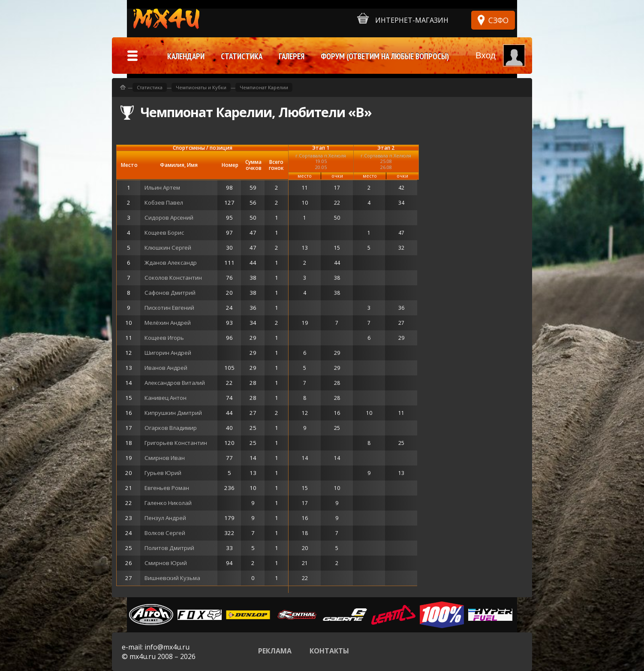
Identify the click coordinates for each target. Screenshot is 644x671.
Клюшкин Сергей (168, 248)
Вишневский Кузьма (172, 578)
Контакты (329, 651)
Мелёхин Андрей (168, 323)
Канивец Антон (166, 398)
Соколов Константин (173, 278)
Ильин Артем (162, 187)
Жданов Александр (171, 263)
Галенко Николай (168, 503)
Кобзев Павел (164, 203)
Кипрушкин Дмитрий (173, 413)
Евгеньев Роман (167, 488)
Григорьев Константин (176, 443)
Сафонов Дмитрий (170, 293)
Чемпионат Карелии (264, 87)
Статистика (150, 87)
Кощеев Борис (164, 233)
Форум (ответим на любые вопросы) (385, 56)
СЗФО (498, 20)
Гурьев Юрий (163, 473)
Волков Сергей (165, 533)
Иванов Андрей (166, 368)
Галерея (292, 56)
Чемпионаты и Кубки (201, 87)
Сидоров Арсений (169, 218)
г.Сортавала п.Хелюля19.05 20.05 (321, 161)
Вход (486, 55)
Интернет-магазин (403, 19)
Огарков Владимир (171, 428)
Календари (186, 56)
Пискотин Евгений (169, 308)
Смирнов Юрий (166, 563)
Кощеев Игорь (164, 338)
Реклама (275, 651)
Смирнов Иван (165, 458)
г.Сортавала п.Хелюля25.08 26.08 (386, 161)
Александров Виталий (175, 383)
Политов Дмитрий (169, 548)
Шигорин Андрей (168, 353)
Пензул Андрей (165, 518)
